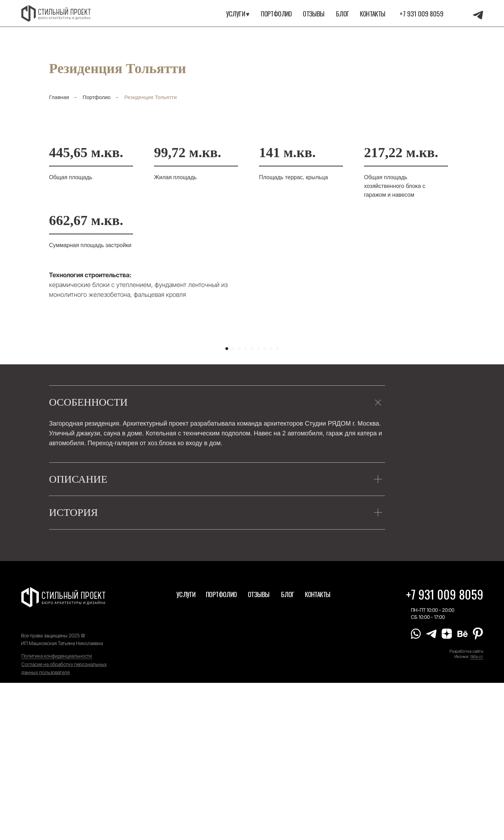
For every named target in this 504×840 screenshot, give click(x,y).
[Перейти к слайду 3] (239, 506)
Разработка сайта (466, 808)
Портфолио (97, 97)
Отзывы (313, 13)
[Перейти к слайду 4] (246, 506)
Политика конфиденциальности (57, 813)
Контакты (372, 13)
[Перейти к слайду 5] (252, 506)
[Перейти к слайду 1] (227, 506)
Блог (343, 13)
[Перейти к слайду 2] (233, 506)
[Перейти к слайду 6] (258, 506)
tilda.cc (477, 814)
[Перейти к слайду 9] (277, 506)
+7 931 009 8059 (422, 13)
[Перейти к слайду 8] (271, 506)
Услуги (186, 751)
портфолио (276, 13)
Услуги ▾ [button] (238, 13)
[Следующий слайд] (420, 417)
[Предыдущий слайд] (84, 417)
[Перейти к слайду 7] (265, 506)
